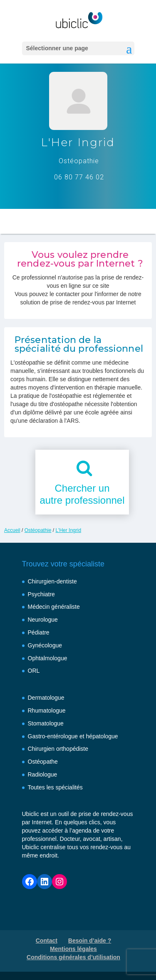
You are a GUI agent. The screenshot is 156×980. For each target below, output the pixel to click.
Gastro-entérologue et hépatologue (73, 736)
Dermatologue (46, 698)
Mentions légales (73, 949)
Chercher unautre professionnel (82, 494)
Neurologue (43, 620)
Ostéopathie (38, 530)
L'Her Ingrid (68, 530)
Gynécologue (45, 645)
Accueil (12, 530)
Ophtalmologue (48, 658)
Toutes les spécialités (55, 787)
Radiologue (43, 774)
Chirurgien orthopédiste (58, 749)
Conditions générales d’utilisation (73, 957)
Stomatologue (46, 723)
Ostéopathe (43, 762)
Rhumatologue (47, 710)
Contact (47, 941)
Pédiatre (39, 632)
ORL (34, 671)
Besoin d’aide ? (90, 941)
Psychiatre (41, 594)
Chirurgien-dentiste (52, 581)
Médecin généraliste (54, 607)
